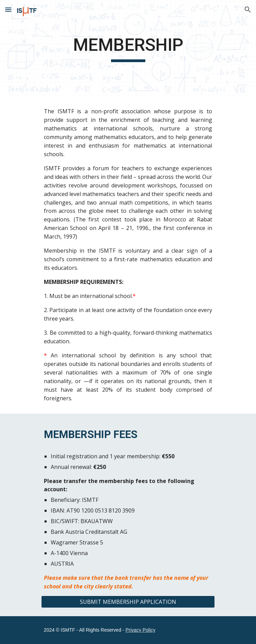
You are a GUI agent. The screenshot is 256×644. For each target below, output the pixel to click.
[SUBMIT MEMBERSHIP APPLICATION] (128, 602)
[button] (8, 9)
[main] (128, 48)
